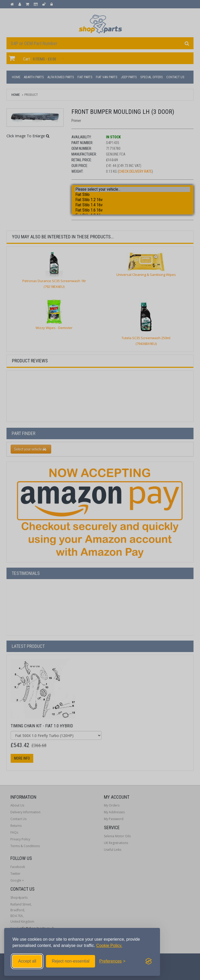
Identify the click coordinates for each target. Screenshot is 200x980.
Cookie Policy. (109, 945)
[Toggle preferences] (112, 961)
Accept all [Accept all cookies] (27, 961)
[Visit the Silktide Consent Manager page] (149, 961)
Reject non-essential (71, 961)
